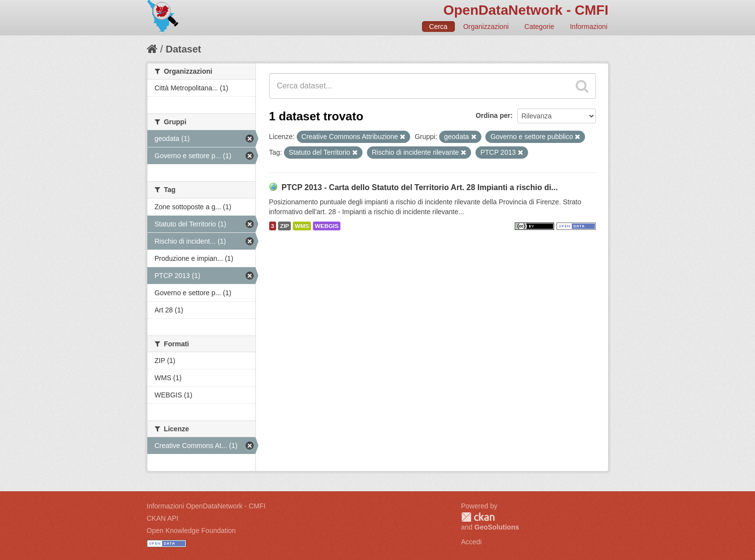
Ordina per (493, 115)
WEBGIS (327, 226)
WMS (302, 226)
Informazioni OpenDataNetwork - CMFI (206, 506)
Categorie (540, 27)
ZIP (284, 226)
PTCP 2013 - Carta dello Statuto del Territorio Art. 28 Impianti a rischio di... (420, 187)
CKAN (478, 517)
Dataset (183, 49)
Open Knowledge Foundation (191, 531)
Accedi (472, 542)
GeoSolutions (497, 527)
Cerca (438, 27)
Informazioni (588, 27)
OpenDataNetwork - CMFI (526, 10)
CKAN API (163, 518)
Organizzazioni (486, 27)
